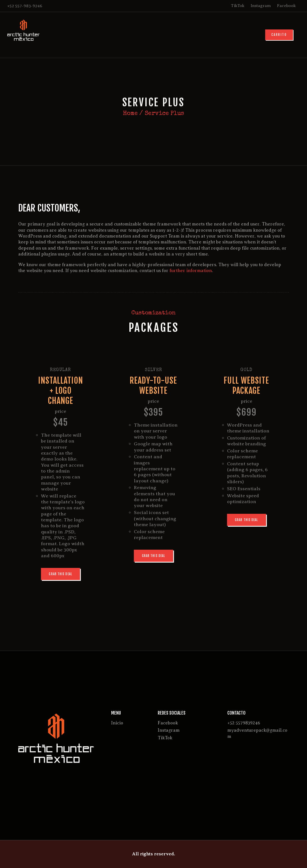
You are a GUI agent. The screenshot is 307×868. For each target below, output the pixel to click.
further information (191, 271)
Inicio (117, 723)
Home (130, 114)
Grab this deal (60, 574)
